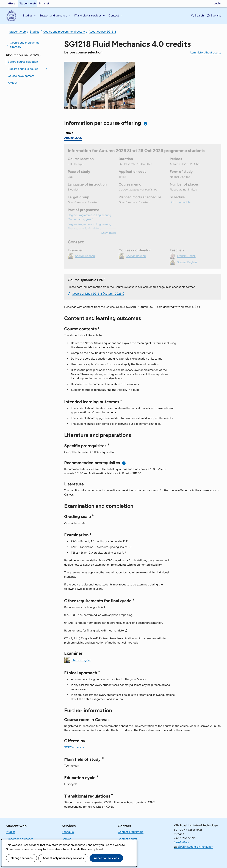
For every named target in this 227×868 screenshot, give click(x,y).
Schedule (68, 832)
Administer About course (206, 52)
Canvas (66, 839)
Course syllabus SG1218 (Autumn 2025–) (98, 294)
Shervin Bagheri (81, 660)
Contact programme (131, 832)
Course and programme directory (64, 32)
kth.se (11, 3)
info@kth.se (181, 842)
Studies (34, 32)
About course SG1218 (102, 32)
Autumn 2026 (73, 138)
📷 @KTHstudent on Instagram (193, 847)
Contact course (128, 839)
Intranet (44, 3)
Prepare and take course (23, 69)
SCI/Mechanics (74, 747)
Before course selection (23, 62)
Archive (13, 83)
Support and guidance (20, 839)
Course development (21, 76)
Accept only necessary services (63, 858)
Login (217, 3)
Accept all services (106, 858)
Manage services (21, 858)
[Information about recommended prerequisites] (124, 463)
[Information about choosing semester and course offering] (146, 124)
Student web (27, 3)
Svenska (216, 15)
